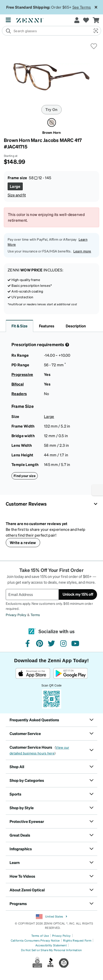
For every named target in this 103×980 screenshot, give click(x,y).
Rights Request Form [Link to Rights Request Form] (77, 940)
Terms (35, 615)
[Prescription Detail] (67, 345)
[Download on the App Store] (33, 673)
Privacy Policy (16, 615)
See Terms (82, 7)
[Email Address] (32, 594)
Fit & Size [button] (19, 326)
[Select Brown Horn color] (52, 122)
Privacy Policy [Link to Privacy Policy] (61, 936)
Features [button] (47, 326)
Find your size (25, 476)
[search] (46, 31)
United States (51, 917)
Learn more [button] (82, 251)
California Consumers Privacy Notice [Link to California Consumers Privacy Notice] (35, 940)
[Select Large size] (15, 186)
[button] (95, 31)
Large (49, 416)
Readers (19, 394)
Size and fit (17, 195)
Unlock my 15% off (78, 594)
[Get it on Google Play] (70, 673)
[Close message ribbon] (96, 7)
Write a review (23, 542)
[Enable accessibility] (97, 490)
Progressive (22, 374)
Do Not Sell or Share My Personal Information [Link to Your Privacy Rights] (51, 950)
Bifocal (18, 384)
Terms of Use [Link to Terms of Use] (40, 936)
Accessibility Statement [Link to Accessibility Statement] (51, 945)
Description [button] (76, 326)
